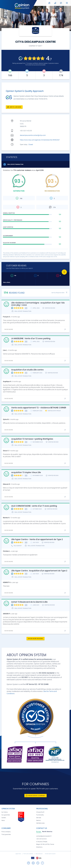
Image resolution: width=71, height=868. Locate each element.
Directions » (40, 847)
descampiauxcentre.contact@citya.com (33, 135)
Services (39, 818)
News (3, 820)
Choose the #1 (40, 812)
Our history (5, 812)
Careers (4, 818)
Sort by (58, 293)
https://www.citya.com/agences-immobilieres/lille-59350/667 (40, 140)
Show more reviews (35, 639)
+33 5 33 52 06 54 (41, 839)
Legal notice (18, 854)
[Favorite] (64, 272)
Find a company (6, 832)
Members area (40, 823)
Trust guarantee (6, 834)
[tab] (39, 832)
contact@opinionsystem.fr (44, 836)
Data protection (39, 854)
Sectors (38, 820)
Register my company (35, 796)
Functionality (40, 815)
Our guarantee (6, 815)
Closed (31, 145)
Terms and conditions (28, 854)
